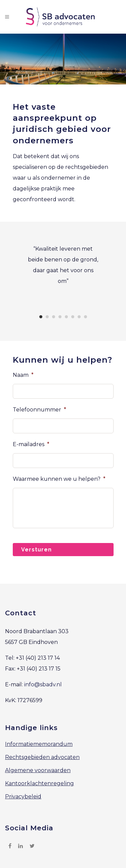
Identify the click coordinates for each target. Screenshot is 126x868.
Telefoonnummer (39, 410)
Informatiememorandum (39, 744)
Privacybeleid (23, 797)
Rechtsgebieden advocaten (42, 757)
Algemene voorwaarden (38, 770)
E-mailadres (31, 444)
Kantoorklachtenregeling (39, 783)
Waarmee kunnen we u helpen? (59, 479)
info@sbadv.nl (43, 684)
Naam (23, 375)
